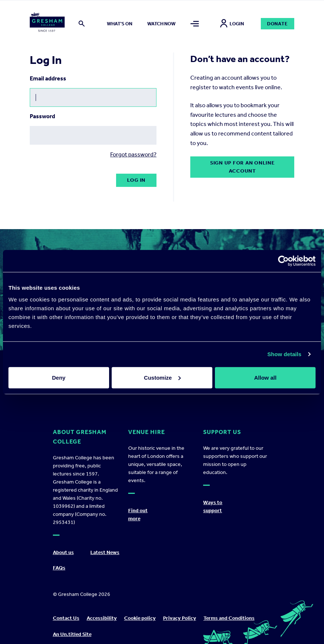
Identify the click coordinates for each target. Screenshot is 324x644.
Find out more (138, 515)
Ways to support (213, 506)
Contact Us (66, 618)
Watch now (161, 24)
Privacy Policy (180, 618)
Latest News (105, 552)
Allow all (265, 377)
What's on (120, 24)
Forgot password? (133, 154)
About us (63, 552)
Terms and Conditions (229, 618)
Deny (59, 377)
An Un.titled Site (72, 634)
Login (232, 24)
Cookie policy (140, 618)
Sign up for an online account (242, 167)
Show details (285, 354)
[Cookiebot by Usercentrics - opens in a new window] (283, 261)
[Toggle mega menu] (195, 24)
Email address (48, 78)
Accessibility (102, 618)
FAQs (59, 568)
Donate (278, 24)
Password (42, 116)
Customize (162, 377)
